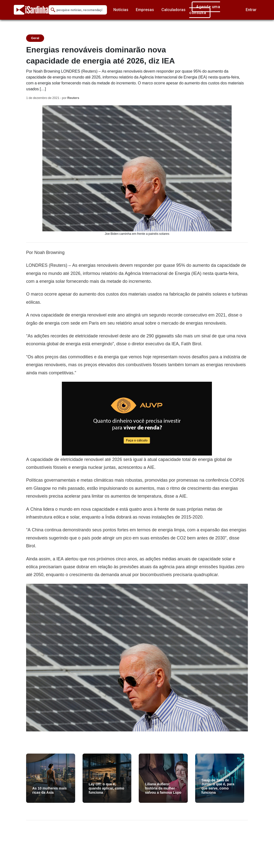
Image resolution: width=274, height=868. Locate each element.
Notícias (121, 10)
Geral (35, 38)
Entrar (251, 10)
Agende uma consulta (205, 10)
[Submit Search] (53, 10)
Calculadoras (173, 10)
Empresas (145, 10)
